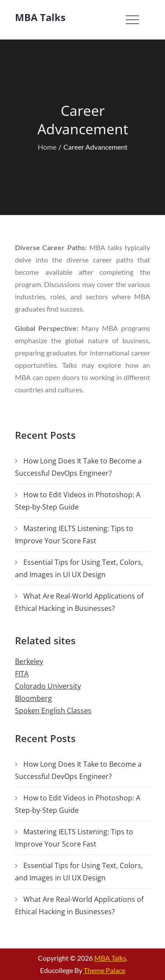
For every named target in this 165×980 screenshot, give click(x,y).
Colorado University (48, 686)
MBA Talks (40, 17)
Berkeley (29, 661)
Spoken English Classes (53, 711)
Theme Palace (104, 970)
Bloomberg (33, 698)
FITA (22, 674)
